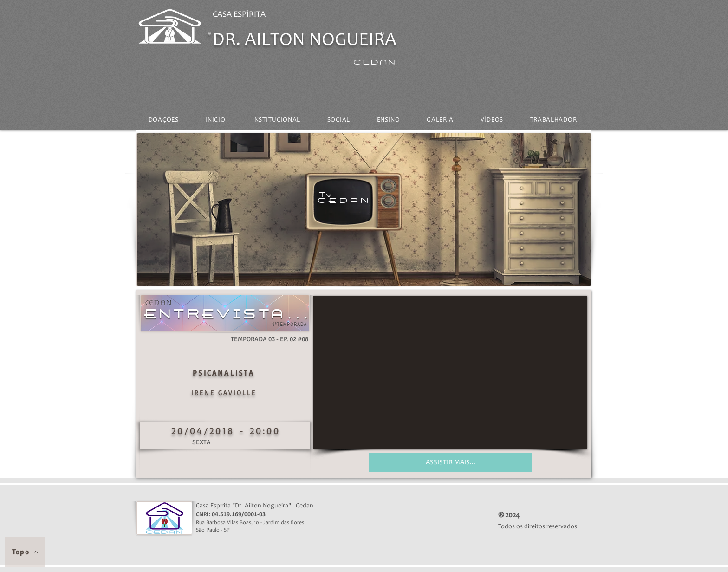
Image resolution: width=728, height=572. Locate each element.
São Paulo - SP (218, 530)
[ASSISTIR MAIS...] (450, 462)
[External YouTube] (450, 372)
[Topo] (25, 552)
